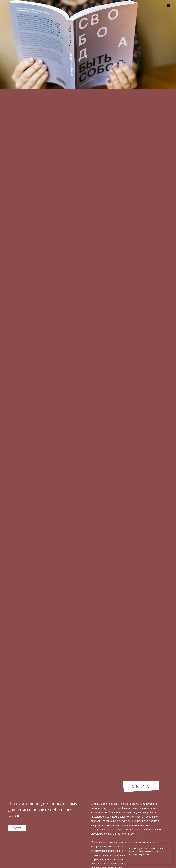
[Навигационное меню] (169, 5)
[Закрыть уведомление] (170, 846)
